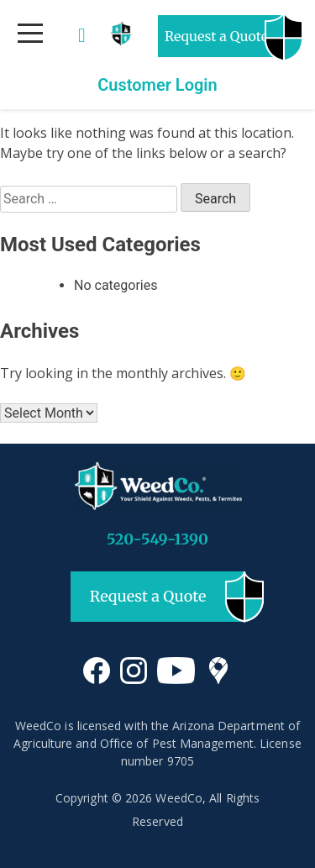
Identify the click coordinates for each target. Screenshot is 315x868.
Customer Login (157, 85)
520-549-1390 (157, 539)
